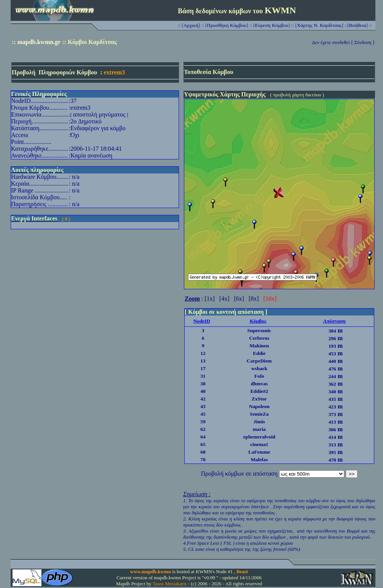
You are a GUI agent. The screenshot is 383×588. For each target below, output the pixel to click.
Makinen (259, 346)
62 (203, 429)
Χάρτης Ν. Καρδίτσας (319, 25)
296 (332, 338)
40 (203, 391)
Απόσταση (334, 321)
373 (332, 414)
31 (203, 376)
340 (332, 392)
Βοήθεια (357, 25)
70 (203, 460)
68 (203, 452)
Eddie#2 (259, 391)
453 (332, 354)
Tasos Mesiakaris (170, 584)
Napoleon (259, 406)
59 (203, 422)
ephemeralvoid (259, 437)
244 (332, 376)
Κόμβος (258, 321)
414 (332, 437)
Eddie (259, 353)
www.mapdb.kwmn (150, 571)
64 (203, 437)
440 (332, 361)
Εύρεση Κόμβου (272, 25)
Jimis (259, 422)
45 (203, 414)
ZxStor (259, 399)
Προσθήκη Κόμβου (227, 25)
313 (332, 445)
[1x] (210, 299)
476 (332, 369)
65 (203, 444)
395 (332, 452)
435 (332, 399)
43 (203, 406)
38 (203, 384)
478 (332, 460)
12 (203, 353)
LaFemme (259, 452)
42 (203, 399)
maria (259, 429)
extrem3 (114, 72)
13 (203, 361)
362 (332, 384)
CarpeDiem (259, 361)
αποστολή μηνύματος (99, 114)
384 (332, 331)
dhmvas (259, 384)
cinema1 (259, 444)
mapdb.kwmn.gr (39, 42)
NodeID (202, 321)
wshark (259, 368)
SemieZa (259, 414)
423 (332, 407)
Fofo (259, 376)
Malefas (259, 460)
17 (203, 368)
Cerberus (259, 338)
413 (332, 422)
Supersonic (259, 330)
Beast (242, 571)
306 (332, 430)
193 (332, 346)
